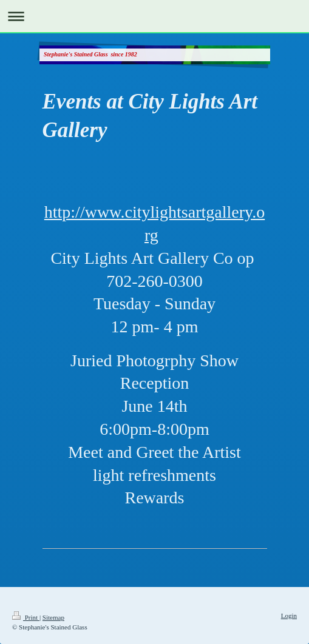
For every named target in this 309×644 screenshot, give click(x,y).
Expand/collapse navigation (154, 16)
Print (26, 617)
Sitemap (53, 617)
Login (289, 615)
